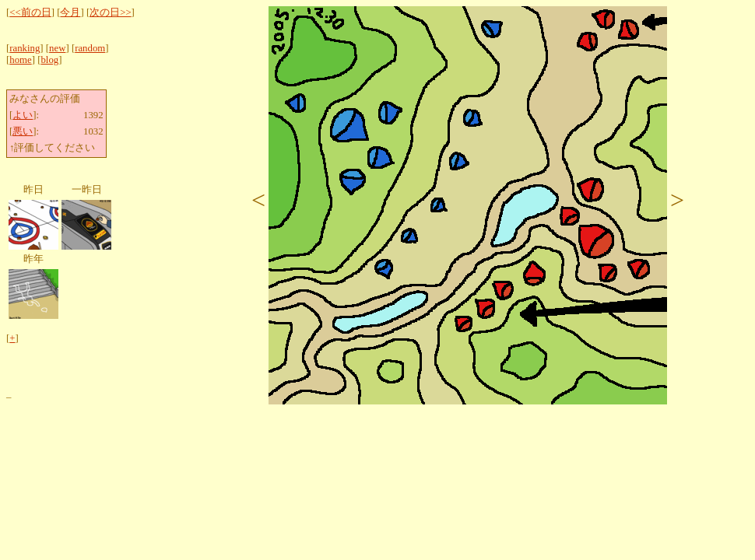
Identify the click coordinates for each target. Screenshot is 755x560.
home (20, 60)
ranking (25, 48)
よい (23, 115)
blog (49, 60)
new (57, 48)
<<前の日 (30, 12)
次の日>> (110, 12)
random (90, 48)
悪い (23, 131)
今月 (70, 12)
